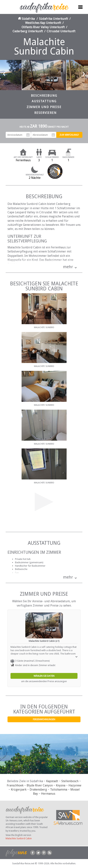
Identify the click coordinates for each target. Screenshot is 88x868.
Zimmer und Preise (44, 107)
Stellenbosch (70, 781)
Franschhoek (15, 785)
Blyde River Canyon (40, 785)
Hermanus (48, 794)
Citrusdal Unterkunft (61, 31)
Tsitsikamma (59, 790)
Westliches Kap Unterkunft (43, 23)
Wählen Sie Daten (44, 676)
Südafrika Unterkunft (54, 19)
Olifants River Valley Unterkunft (43, 27)
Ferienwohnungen (44, 719)
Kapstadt (52, 781)
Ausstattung (44, 101)
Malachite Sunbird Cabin (19, 838)
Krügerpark (19, 790)
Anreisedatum (28, 135)
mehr (68, 267)
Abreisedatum (53, 135)
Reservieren (46, 113)
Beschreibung (44, 96)
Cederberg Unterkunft (28, 31)
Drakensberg (38, 790)
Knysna (61, 785)
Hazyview (75, 785)
